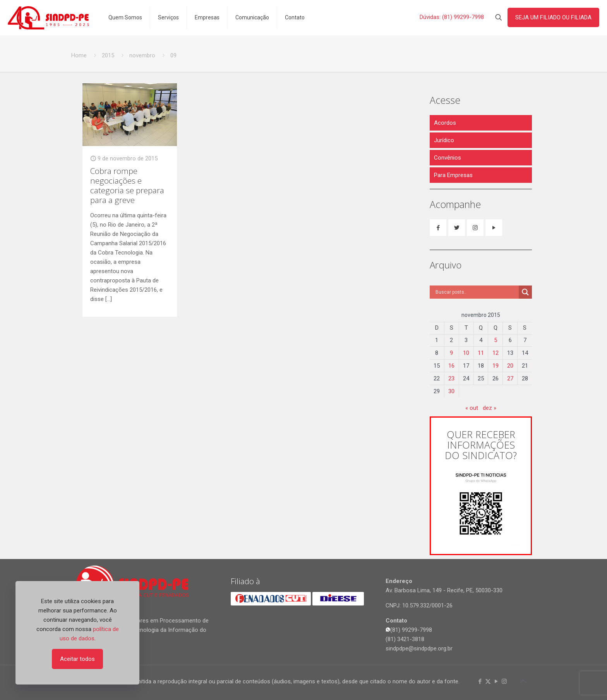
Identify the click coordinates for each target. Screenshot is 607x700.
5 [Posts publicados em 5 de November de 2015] (496, 340)
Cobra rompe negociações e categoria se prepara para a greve (127, 185)
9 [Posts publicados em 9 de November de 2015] (451, 353)
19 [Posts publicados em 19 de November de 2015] (496, 366)
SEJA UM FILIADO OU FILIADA (553, 17)
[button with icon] (438, 228)
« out (472, 408)
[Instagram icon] (504, 681)
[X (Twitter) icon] (488, 681)
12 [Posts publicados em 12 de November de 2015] (496, 353)
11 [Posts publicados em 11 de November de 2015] (481, 353)
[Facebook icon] (480, 681)
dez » (490, 408)
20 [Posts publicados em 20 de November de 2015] (510, 366)
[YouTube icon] (496, 681)
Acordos (445, 123)
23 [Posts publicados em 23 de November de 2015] (451, 378)
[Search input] (476, 292)
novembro (142, 55)
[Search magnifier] (525, 292)
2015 (108, 55)
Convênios (448, 158)
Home (79, 55)
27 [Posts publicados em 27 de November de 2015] (510, 378)
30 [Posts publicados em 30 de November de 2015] (451, 391)
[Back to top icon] (523, 681)
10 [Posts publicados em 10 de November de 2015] (466, 353)
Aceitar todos (77, 659)
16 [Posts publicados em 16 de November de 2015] (451, 366)
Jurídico (444, 140)
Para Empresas (453, 175)
